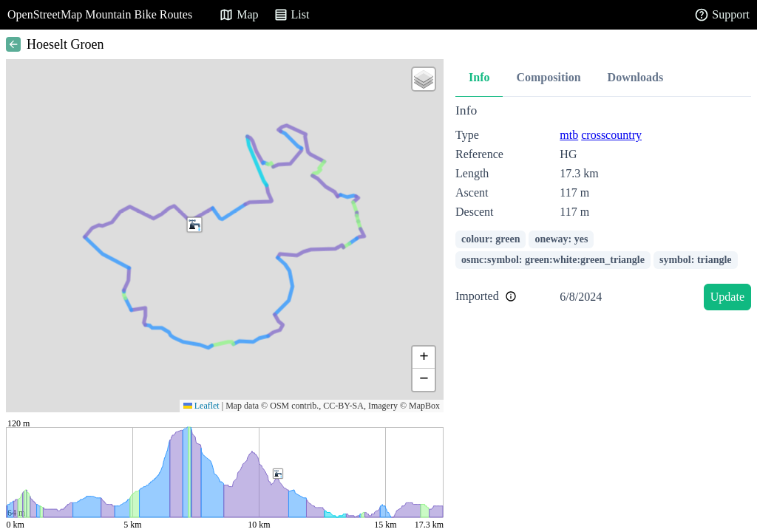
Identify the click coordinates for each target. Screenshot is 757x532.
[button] (194, 225)
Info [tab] (479, 77)
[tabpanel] (603, 209)
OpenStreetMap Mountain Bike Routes (100, 14)
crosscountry (611, 135)
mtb (569, 135)
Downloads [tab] (636, 77)
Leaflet (201, 406)
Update (727, 297)
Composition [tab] (548, 77)
